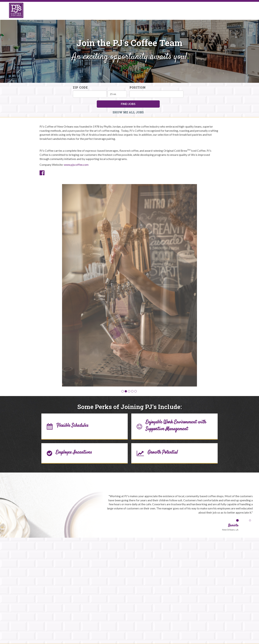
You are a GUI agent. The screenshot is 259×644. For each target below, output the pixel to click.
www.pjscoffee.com (76, 165)
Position (138, 87)
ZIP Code (80, 87)
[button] (123, 391)
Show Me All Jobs (128, 112)
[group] (129, 285)
